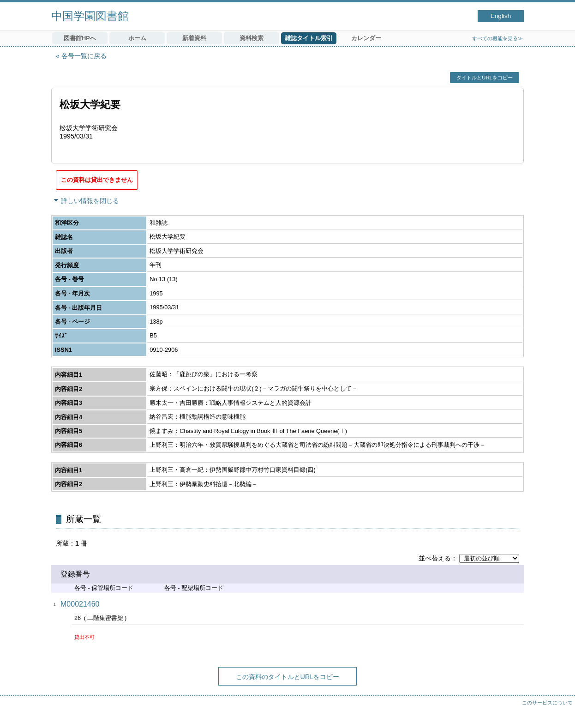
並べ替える (435, 558)
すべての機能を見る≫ (497, 38)
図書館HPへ (80, 38)
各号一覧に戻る (84, 56)
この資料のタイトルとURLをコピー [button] (288, 677)
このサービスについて (547, 703)
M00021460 (80, 604)
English (501, 16)
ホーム (137, 38)
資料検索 (252, 38)
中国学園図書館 (90, 16)
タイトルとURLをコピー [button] (484, 78)
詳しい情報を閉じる (90, 201)
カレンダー (366, 38)
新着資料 (194, 38)
